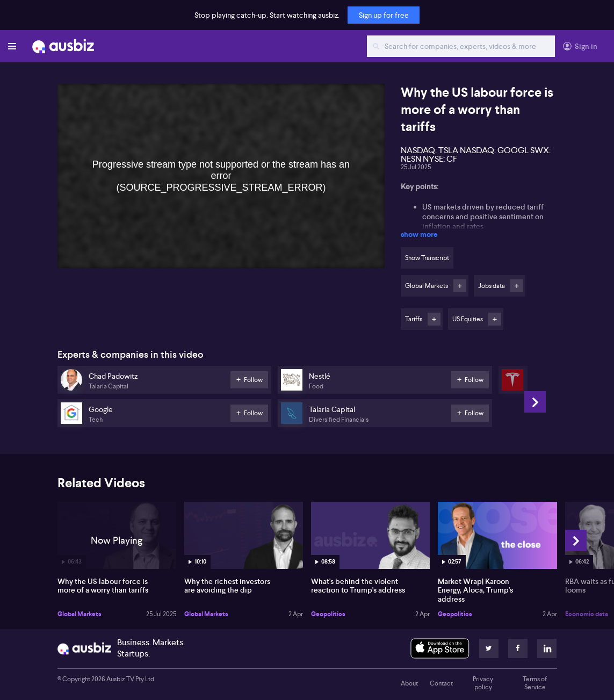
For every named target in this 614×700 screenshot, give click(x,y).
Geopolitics (328, 614)
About (409, 683)
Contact (441, 683)
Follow (460, 286)
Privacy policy (483, 683)
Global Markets (80, 614)
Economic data (587, 614)
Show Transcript (427, 258)
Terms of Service (535, 683)
